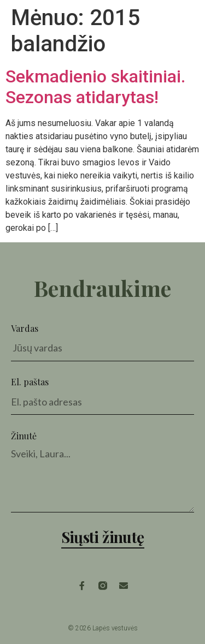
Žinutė (24, 436)
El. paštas (30, 382)
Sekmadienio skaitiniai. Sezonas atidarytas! (95, 87)
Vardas (25, 328)
